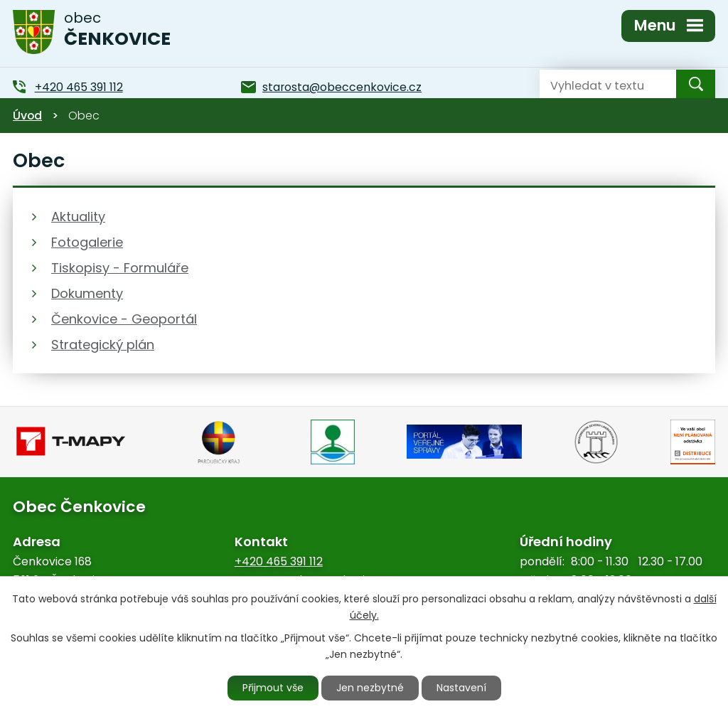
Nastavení (461, 688)
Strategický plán (103, 345)
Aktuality (78, 217)
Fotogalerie (87, 242)
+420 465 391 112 (279, 561)
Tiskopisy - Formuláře (120, 268)
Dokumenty (87, 293)
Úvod (27, 116)
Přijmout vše (273, 688)
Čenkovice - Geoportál (124, 319)
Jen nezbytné (370, 688)
